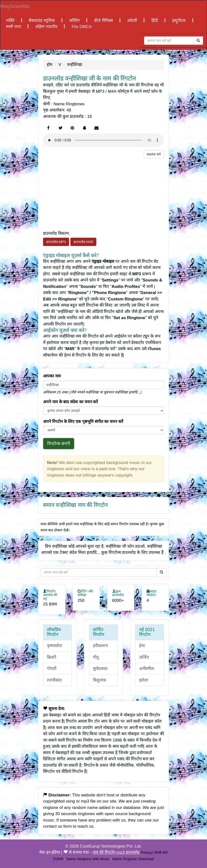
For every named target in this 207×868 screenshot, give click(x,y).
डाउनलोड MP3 (56, 242)
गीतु (96, 657)
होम (50, 65)
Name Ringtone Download (133, 859)
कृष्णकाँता (54, 646)
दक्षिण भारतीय (47, 27)
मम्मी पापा (14, 27)
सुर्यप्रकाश (100, 669)
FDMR (58, 859)
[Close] (169, 41)
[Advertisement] (103, 193)
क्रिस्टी (52, 657)
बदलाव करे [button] (154, 154)
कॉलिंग (75, 21)
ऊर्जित (144, 657)
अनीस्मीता (147, 669)
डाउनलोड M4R (83, 242)
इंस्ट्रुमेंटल (179, 21)
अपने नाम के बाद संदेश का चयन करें (70, 402)
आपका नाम (52, 376)
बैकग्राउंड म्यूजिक (42, 21)
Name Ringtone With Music (88, 859)
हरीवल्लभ (100, 646)
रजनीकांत (54, 680)
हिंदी (155, 21)
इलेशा (144, 680)
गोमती (52, 669)
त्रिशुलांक (100, 680)
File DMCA (82, 27)
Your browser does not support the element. (103, 140)
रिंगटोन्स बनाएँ (59, 444)
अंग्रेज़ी (133, 21)
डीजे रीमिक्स (104, 21)
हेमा (142, 646)
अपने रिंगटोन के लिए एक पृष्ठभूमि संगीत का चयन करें (83, 422)
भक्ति (11, 21)
